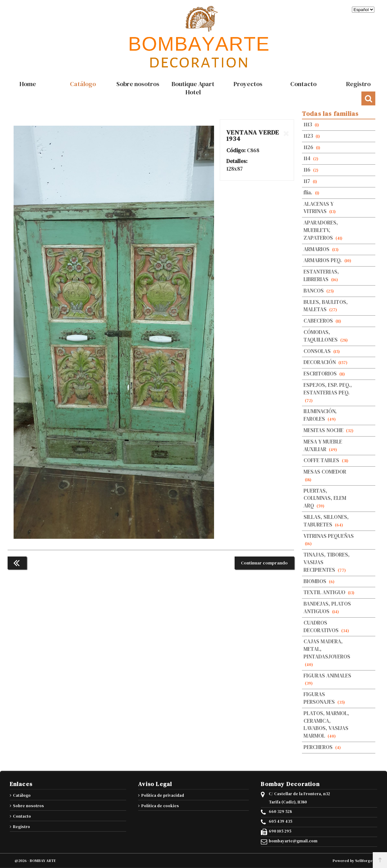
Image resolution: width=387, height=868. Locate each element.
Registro (21, 827)
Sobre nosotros (28, 806)
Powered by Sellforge (353, 861)
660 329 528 (280, 812)
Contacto (22, 816)
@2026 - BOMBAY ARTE (35, 861)
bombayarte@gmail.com (293, 841)
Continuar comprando (264, 563)
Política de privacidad (163, 795)
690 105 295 (280, 831)
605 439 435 (280, 821)
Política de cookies (160, 806)
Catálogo (22, 795)
